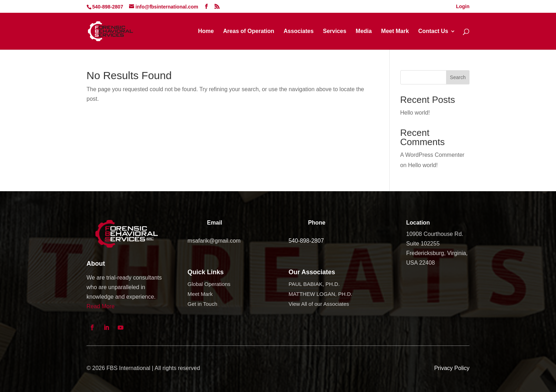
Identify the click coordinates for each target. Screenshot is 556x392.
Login (463, 7)
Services (335, 31)
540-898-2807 (306, 241)
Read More (101, 306)
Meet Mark (395, 31)
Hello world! (415, 113)
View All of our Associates (319, 304)
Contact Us (433, 31)
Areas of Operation (249, 31)
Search (458, 77)
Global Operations (209, 284)
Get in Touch (202, 304)
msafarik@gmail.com (214, 241)
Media (364, 31)
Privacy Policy (452, 368)
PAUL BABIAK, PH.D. (314, 284)
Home (206, 31)
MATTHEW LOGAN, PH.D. (321, 294)
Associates (299, 31)
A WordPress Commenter (432, 155)
